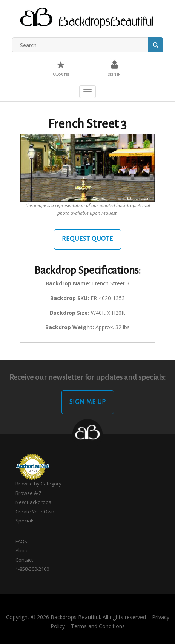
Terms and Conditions (98, 626)
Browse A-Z (28, 493)
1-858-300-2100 (32, 569)
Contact (24, 560)
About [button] (22, 550)
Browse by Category (38, 484)
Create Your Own (35, 512)
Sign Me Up (88, 402)
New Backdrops (33, 502)
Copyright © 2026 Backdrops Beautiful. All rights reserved (76, 617)
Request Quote (87, 239)
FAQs (21, 541)
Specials (25, 521)
